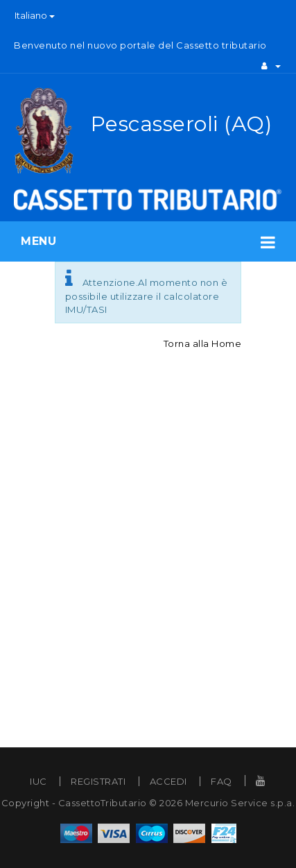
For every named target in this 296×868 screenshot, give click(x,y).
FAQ (221, 781)
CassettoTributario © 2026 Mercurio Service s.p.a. (177, 803)
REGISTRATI (98, 781)
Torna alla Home (203, 343)
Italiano (35, 15)
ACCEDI (168, 781)
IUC (38, 781)
